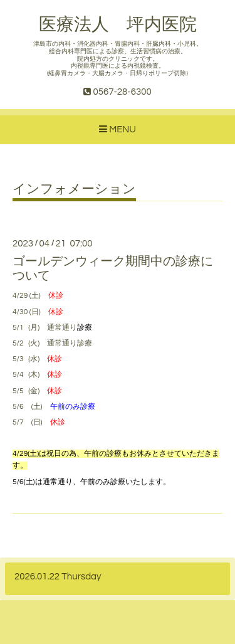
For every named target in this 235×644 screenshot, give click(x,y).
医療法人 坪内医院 (118, 25)
